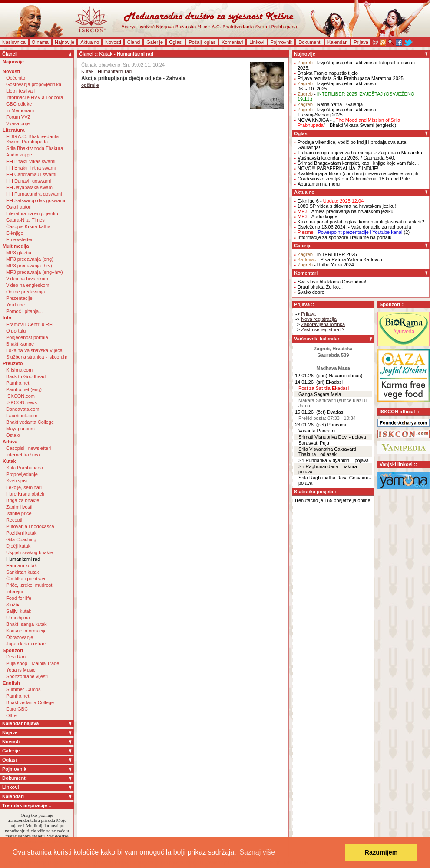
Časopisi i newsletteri (28, 448)
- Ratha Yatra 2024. (326, 265)
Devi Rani (17, 657)
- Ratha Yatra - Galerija (330, 104)
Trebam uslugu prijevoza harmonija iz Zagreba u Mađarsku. (361, 153)
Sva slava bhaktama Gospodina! (332, 282)
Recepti (14, 520)
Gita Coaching (21, 539)
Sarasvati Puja (314, 443)
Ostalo (13, 435)
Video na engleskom (28, 285)
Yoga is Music (21, 670)
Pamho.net (18, 383)
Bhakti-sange (20, 344)
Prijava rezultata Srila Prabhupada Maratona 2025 (351, 78)
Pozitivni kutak (21, 533)
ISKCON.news (21, 402)
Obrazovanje (20, 637)
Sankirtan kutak (23, 572)
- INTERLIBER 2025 (327, 254)
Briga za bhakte (23, 500)
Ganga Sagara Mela (320, 394)
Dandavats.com (23, 409)
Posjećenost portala (27, 337)
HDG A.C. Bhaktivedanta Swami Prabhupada (32, 139)
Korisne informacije (26, 631)
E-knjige (15, 233)
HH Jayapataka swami (30, 187)
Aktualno (90, 42)
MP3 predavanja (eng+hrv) (35, 272)
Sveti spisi (17, 481)
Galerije (155, 42)
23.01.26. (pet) (311, 425)
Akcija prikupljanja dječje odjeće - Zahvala (133, 78)
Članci (134, 42)
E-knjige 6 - (331, 201)
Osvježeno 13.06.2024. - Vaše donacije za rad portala (354, 227)
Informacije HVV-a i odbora (35, 97)
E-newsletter (19, 239)
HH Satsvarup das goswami (36, 200)
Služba (13, 605)
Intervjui (15, 592)
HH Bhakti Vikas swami (31, 161)
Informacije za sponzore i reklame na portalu (344, 237)
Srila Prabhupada (25, 468)
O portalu (16, 331)
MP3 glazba (19, 253)
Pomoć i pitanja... (24, 311)
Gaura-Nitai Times (25, 220)
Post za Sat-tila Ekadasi (324, 388)
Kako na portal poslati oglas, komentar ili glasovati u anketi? (361, 222)
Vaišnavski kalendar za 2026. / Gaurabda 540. (346, 158)
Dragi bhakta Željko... (320, 287)
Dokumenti (310, 42)
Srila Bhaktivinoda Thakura (35, 148)
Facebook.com (22, 416)
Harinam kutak (21, 565)
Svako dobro (311, 292)
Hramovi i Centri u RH (29, 324)
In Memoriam (20, 110)
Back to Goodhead (26, 376)
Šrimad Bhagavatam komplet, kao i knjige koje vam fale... (358, 163)
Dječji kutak (18, 546)
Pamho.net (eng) (24, 389)
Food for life (19, 598)
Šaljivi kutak (19, 611)
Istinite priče (19, 513)
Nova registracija (319, 319)
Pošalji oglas (202, 42)
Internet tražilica (23, 455)
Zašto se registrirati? (323, 329)
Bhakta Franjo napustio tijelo (328, 73)
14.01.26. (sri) (310, 382)
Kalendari (337, 42)
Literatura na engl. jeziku (32, 213)
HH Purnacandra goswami (34, 194)
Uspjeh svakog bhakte (30, 552)
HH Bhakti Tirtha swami (31, 168)
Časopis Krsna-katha (28, 226)
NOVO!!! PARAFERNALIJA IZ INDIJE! (338, 168)
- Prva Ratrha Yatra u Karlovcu (340, 259)
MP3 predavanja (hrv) (29, 266)
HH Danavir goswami (28, 181)
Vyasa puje (18, 123)
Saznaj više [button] (257, 852)
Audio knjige (19, 155)
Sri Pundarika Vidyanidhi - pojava (334, 460)
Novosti (113, 42)
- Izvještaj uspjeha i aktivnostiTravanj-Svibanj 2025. (337, 112)
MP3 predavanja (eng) (30, 259)
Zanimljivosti (19, 507)
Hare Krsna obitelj (25, 494)
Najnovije (64, 42)
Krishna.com (19, 370)
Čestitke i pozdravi (26, 579)
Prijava (361, 42)
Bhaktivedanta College (30, 422)
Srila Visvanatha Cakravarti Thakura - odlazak (327, 452)
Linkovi (257, 42)
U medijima (18, 618)
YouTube (15, 305)
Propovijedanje (22, 474)
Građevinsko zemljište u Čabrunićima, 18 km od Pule (354, 179)
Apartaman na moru (319, 184)
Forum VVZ (18, 117)
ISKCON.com (20, 396)
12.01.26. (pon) (311, 376)
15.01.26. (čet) (310, 412)
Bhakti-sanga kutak (26, 624)
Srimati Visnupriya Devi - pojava (332, 437)
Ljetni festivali (20, 91)
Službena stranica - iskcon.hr (37, 357)
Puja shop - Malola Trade (33, 663)
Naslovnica (14, 42)
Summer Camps (23, 689)
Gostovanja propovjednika (34, 84)
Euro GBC (17, 709)
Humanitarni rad (23, 559)
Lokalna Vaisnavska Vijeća (34, 350)
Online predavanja (25, 292)
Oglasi (176, 42)
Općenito (16, 78)
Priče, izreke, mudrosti (30, 585)
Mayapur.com (20, 429)
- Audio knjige (318, 216)
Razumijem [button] (381, 852)
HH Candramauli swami (31, 174)
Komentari (232, 42)
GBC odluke (19, 104)
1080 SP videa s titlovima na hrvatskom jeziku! (347, 206)
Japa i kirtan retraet (26, 644)
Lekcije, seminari (24, 487)
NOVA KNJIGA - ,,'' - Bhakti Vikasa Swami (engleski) (349, 123)
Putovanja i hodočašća (30, 526)
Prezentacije (19, 298)
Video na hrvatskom (27, 279)
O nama (40, 42)
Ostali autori (19, 207)
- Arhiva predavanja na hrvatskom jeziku (346, 211)
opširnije (90, 85)
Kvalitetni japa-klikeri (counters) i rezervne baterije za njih (358, 173)
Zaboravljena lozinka (323, 324)
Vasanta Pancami (317, 431)
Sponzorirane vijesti (27, 676)
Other (12, 715)
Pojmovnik (282, 42)
